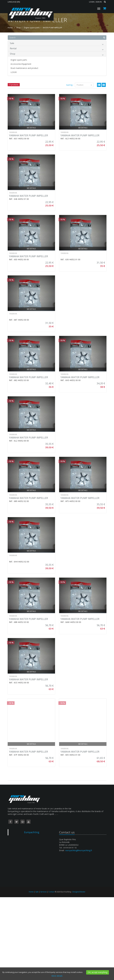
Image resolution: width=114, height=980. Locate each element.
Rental (57, 49)
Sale (57, 44)
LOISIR (14, 72)
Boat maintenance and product (24, 68)
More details (57, 976)
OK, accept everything (98, 972)
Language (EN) (14, 2)
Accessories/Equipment (21, 64)
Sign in (99, 2)
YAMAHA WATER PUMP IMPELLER (28, 135)
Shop (57, 54)
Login (92, 2)
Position (84, 85)
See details (31, 128)
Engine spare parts (19, 60)
